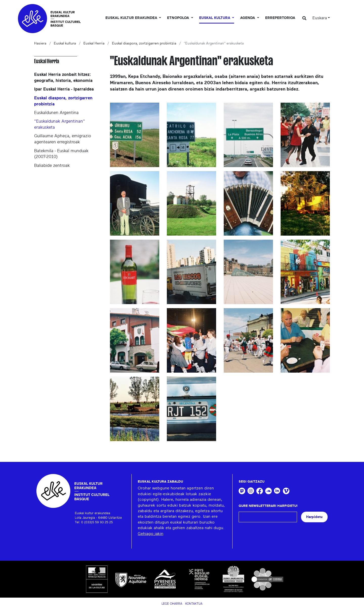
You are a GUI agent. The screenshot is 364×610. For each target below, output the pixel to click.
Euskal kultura (65, 43)
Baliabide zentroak (52, 165)
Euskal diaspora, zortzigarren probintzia (144, 43)
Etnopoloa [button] (179, 18)
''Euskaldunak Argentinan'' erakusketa (60, 124)
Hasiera (40, 43)
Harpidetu (314, 517)
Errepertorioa (280, 18)
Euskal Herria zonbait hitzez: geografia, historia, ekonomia (63, 77)
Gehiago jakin (151, 534)
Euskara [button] (320, 18)
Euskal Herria (94, 43)
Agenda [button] (248, 18)
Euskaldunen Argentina (56, 113)
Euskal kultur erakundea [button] (132, 18)
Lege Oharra (172, 604)
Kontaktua (194, 604)
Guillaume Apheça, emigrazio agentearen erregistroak (63, 139)
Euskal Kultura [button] (215, 18)
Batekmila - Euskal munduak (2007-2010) (61, 154)
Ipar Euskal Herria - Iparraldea (64, 89)
